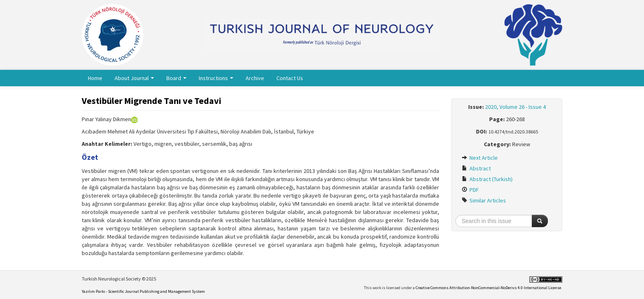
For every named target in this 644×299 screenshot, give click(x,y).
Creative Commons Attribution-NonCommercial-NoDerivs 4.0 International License (488, 288)
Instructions (216, 78)
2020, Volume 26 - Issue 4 (515, 107)
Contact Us (290, 78)
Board (176, 78)
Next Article (480, 158)
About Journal (134, 78)
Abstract (476, 168)
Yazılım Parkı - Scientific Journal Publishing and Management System (143, 291)
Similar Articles (484, 200)
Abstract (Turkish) (487, 179)
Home (95, 78)
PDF (470, 190)
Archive (255, 78)
